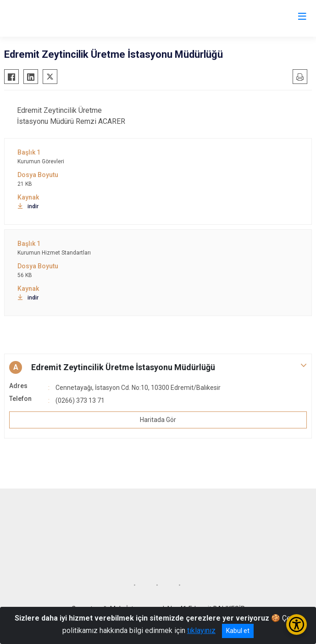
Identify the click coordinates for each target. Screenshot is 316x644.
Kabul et (238, 631)
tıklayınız (201, 630)
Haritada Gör (158, 420)
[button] (158, 367)
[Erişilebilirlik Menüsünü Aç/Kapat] (297, 625)
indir (28, 206)
